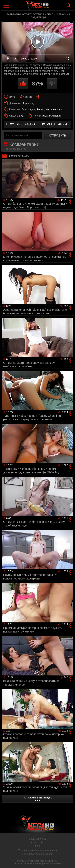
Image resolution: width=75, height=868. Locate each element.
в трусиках (45, 116)
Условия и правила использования (37, 850)
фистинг (57, 116)
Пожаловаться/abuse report (37, 854)
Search (69, 5)
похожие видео (20, 124)
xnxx (21, 116)
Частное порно (54, 109)
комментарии (55, 124)
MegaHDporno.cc (49, 7)
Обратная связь (37, 839)
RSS (37, 846)
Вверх (69, 861)
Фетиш (40, 109)
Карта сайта (37, 843)
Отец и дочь (29, 109)
